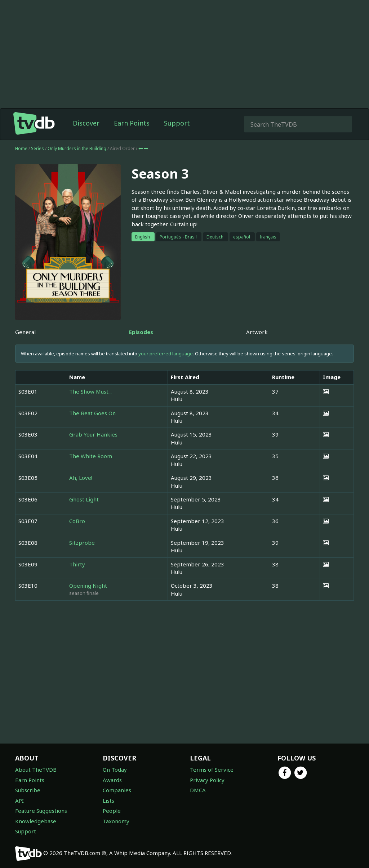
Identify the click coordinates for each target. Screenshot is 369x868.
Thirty (77, 564)
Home (21, 148)
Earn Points (132, 123)
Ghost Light (84, 499)
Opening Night (88, 586)
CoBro (77, 521)
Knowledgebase (36, 821)
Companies (117, 790)
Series (37, 148)
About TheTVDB (36, 770)
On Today (115, 770)
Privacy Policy (207, 780)
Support (177, 123)
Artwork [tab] (257, 332)
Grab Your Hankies (93, 434)
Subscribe (28, 790)
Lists (108, 801)
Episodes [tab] (141, 332)
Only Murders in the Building (77, 148)
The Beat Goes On (92, 413)
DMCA (198, 790)
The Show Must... (90, 391)
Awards (112, 780)
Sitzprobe (82, 543)
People (112, 811)
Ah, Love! (81, 478)
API (19, 801)
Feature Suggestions (41, 811)
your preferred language (166, 354)
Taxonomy (116, 821)
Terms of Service (212, 770)
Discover (86, 123)
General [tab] (25, 332)
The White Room (91, 456)
